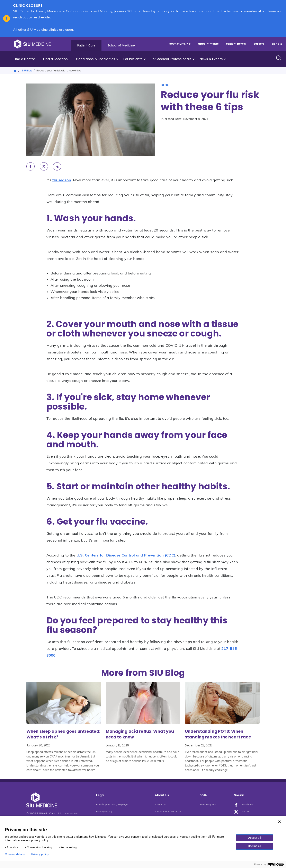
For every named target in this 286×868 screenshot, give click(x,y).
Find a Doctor (24, 59)
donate (277, 44)
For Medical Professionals (171, 59)
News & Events (211, 59)
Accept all (254, 838)
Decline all (254, 846)
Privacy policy (40, 854)
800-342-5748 (180, 44)
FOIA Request (208, 805)
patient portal (236, 44)
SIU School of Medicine (168, 812)
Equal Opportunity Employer (112, 805)
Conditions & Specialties (96, 59)
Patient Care (86, 45)
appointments (208, 44)
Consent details (15, 854)
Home (15, 70)
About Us (160, 805)
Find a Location (55, 59)
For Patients (133, 59)
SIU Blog (27, 71)
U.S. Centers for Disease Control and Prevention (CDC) (126, 556)
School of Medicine (121, 45)
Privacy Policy (104, 812)
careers (259, 44)
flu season (62, 180)
